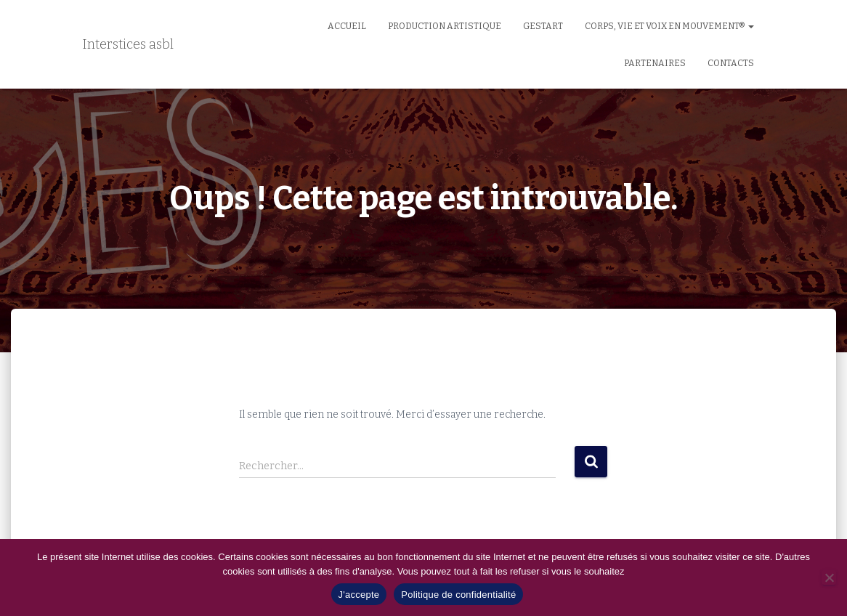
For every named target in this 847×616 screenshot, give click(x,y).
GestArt (543, 26)
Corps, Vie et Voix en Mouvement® (669, 26)
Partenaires (655, 63)
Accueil (347, 26)
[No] (829, 577)
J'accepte (359, 595)
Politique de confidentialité (458, 595)
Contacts (731, 63)
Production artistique (445, 26)
